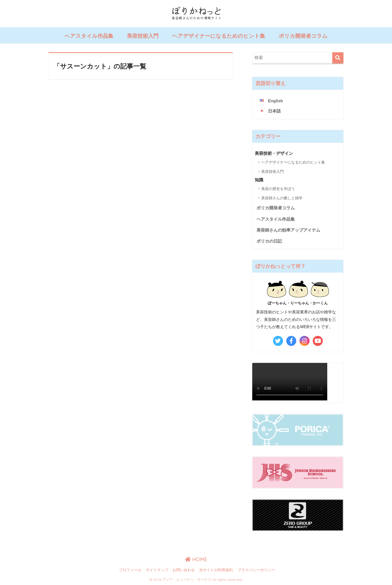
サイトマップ (157, 570)
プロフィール (130, 570)
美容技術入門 (143, 36)
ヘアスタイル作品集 (89, 36)
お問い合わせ (184, 570)
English (276, 101)
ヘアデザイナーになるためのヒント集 (218, 36)
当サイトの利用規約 (216, 570)
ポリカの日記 (269, 242)
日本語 (274, 111)
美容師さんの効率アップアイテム (288, 230)
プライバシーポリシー (256, 570)
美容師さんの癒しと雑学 (282, 198)
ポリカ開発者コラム (303, 36)
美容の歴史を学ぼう (278, 189)
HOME (196, 560)
